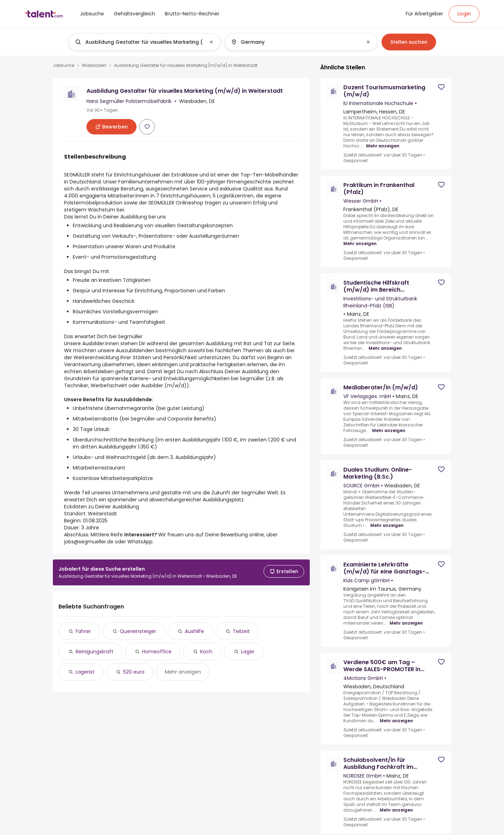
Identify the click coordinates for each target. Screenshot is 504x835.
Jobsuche (64, 65)
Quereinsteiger (138, 631)
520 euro (134, 672)
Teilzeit (241, 631)
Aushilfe (194, 631)
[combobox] (144, 42)
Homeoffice (157, 652)
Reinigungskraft (94, 652)
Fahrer (83, 631)
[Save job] (147, 127)
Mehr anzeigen (183, 672)
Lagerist (85, 672)
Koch (206, 652)
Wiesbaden (94, 65)
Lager (248, 652)
